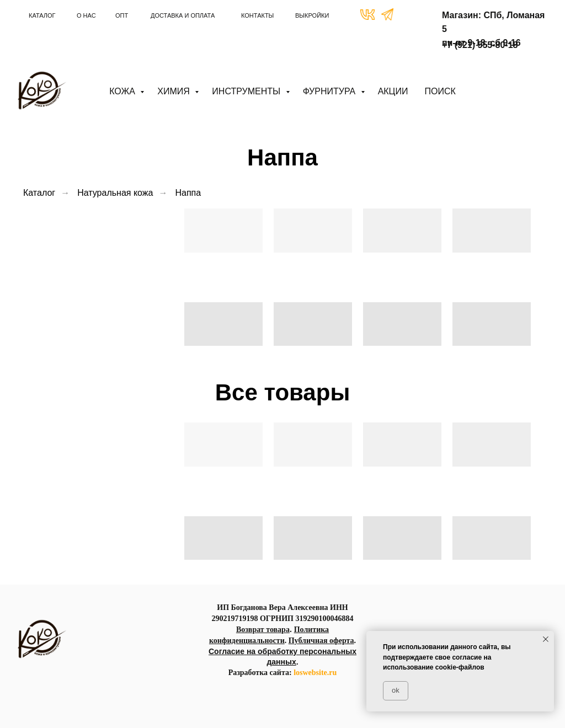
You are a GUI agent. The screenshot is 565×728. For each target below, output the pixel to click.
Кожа (123, 91)
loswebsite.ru (315, 673)
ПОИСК (440, 91)
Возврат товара (263, 630)
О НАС (86, 15)
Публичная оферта (321, 641)
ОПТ (122, 15)
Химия (175, 91)
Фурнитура (331, 91)
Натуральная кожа (115, 193)
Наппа (188, 193)
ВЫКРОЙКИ (312, 15)
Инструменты (247, 91)
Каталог (39, 193)
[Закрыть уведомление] (546, 639)
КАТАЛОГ (42, 15)
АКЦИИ (393, 91)
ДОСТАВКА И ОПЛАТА (183, 15)
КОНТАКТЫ (257, 15)
